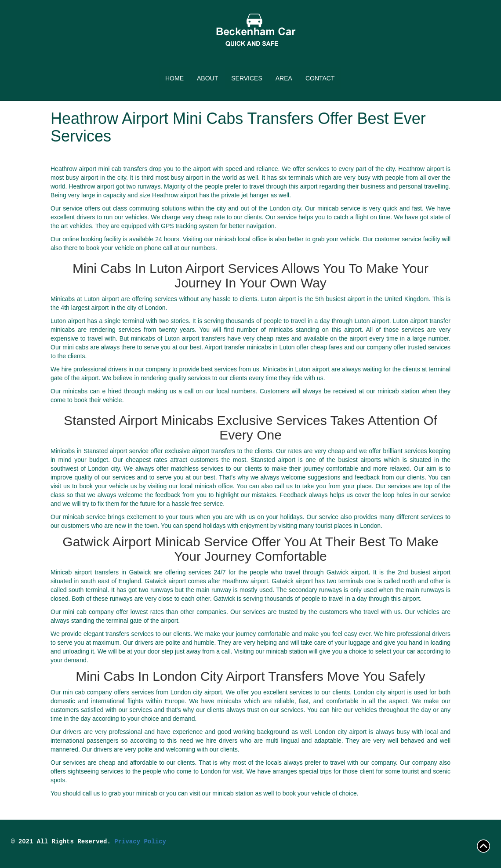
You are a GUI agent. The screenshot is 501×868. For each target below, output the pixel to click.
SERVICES (247, 78)
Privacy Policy (140, 841)
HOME (174, 78)
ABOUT (207, 78)
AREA (284, 78)
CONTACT (320, 78)
